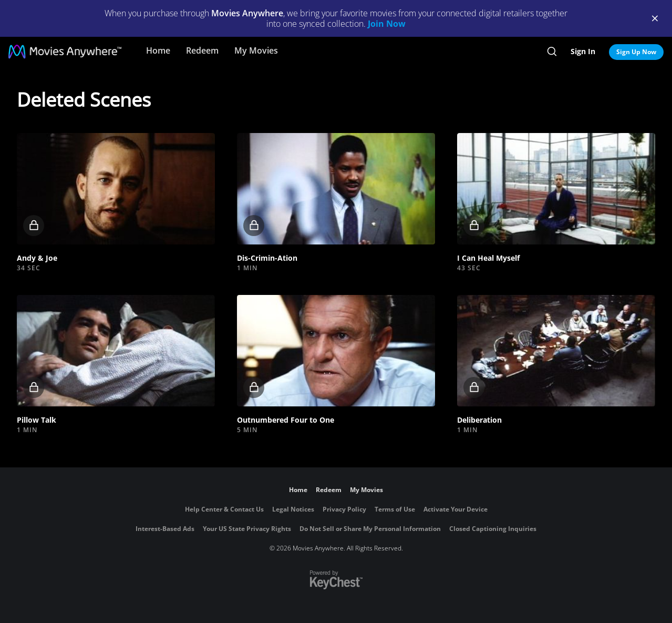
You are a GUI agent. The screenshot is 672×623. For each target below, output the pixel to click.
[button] (116, 189)
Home (158, 50)
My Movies (256, 50)
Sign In (583, 51)
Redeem (202, 50)
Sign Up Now (636, 52)
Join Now (387, 24)
